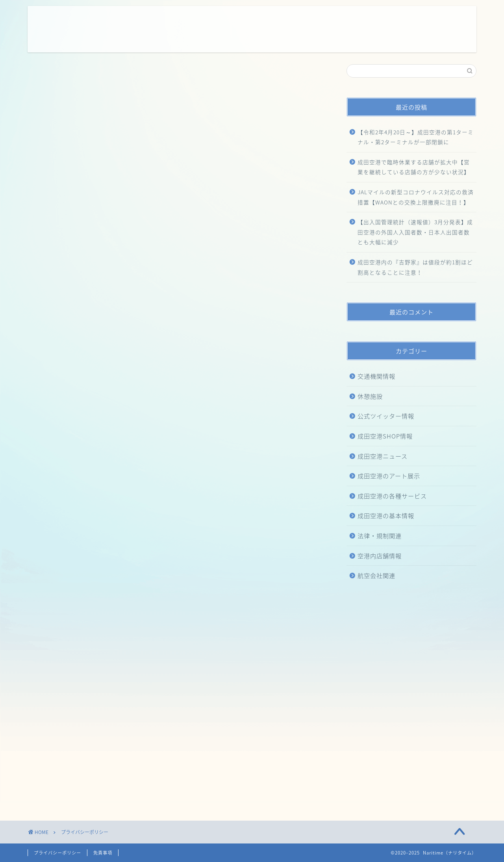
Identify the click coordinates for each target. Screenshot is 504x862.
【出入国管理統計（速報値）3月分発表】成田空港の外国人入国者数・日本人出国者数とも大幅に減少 (415, 232)
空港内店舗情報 (380, 556)
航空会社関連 (376, 575)
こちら (175, 288)
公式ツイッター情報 (386, 416)
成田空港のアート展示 (389, 476)
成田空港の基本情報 (386, 516)
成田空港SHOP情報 (385, 436)
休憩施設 (370, 396)
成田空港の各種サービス (392, 496)
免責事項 (103, 853)
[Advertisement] (106, 715)
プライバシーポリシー (57, 853)
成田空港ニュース (383, 456)
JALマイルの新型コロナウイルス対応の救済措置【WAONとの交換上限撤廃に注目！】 (416, 197)
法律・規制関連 (380, 536)
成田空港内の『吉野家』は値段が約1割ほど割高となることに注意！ (415, 267)
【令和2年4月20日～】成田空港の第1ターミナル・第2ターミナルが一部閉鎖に (416, 137)
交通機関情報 (376, 376)
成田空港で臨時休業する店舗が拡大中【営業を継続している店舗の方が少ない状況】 (414, 167)
